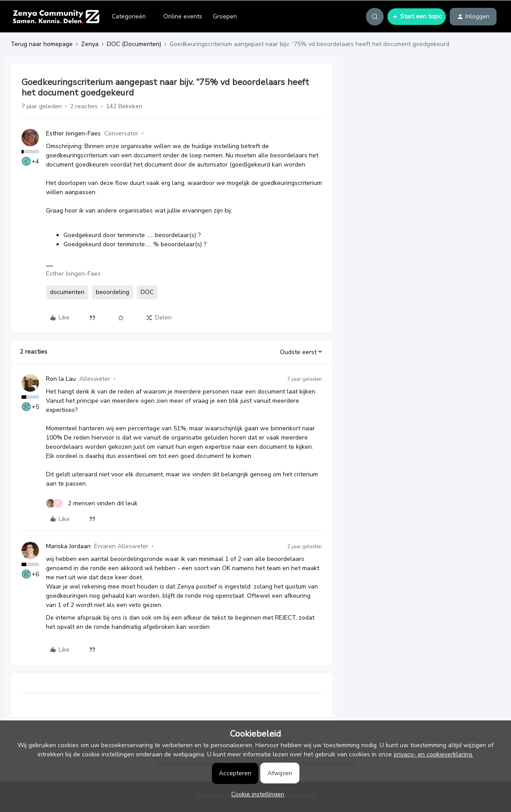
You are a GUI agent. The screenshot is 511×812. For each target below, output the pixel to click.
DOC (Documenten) (134, 44)
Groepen (225, 16)
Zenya (90, 44)
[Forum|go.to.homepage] (56, 17)
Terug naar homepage (42, 44)
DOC (147, 292)
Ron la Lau (61, 379)
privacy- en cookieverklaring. (433, 754)
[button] (417, 17)
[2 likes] (92, 503)
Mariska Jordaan (68, 546)
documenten (67, 292)
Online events (183, 16)
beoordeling (113, 292)
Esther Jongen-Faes (73, 133)
